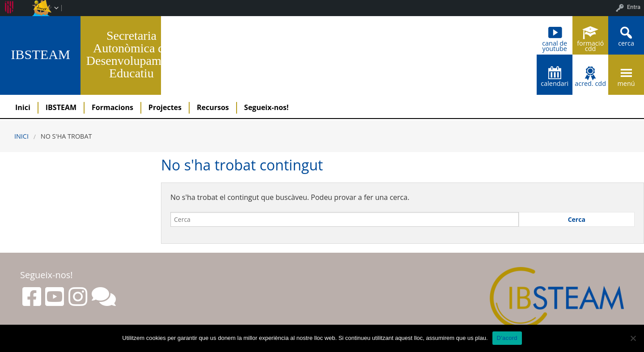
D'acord (507, 338)
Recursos (213, 107)
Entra (634, 7)
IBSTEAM (40, 55)
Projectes (165, 107)
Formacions (112, 107)
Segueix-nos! (267, 107)
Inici (23, 107)
